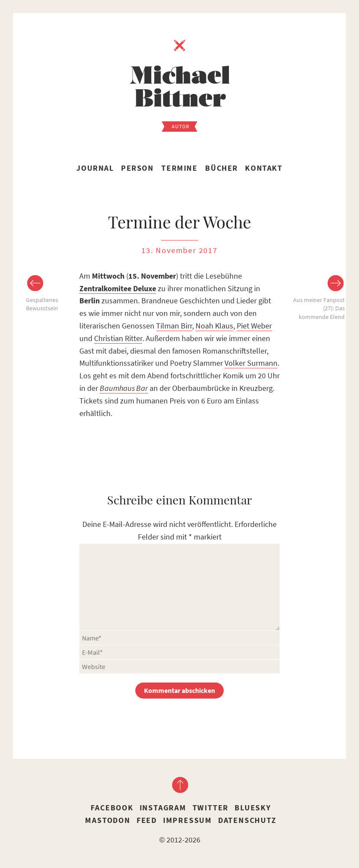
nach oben (179, 785)
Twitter (211, 808)
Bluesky (253, 808)
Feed (147, 820)
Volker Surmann (251, 363)
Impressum (188, 820)
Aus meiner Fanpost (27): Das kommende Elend (319, 308)
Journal (95, 168)
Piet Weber (254, 326)
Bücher (222, 168)
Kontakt (264, 168)
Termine (179, 168)
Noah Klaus (214, 326)
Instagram (163, 808)
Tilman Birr (174, 326)
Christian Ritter (118, 338)
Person (137, 168)
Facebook (112, 808)
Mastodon (108, 820)
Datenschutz (247, 820)
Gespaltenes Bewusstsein (42, 304)
